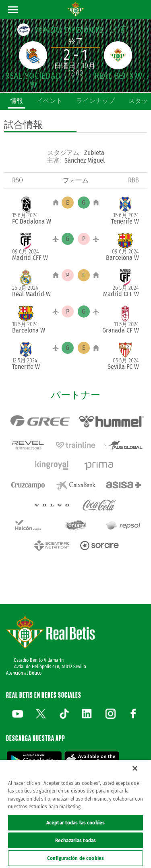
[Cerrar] (135, 768)
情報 (17, 101)
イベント (50, 101)
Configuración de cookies (75, 858)
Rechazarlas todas (75, 840)
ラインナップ (95, 101)
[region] (75, 814)
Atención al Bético (24, 673)
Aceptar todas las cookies (75, 823)
